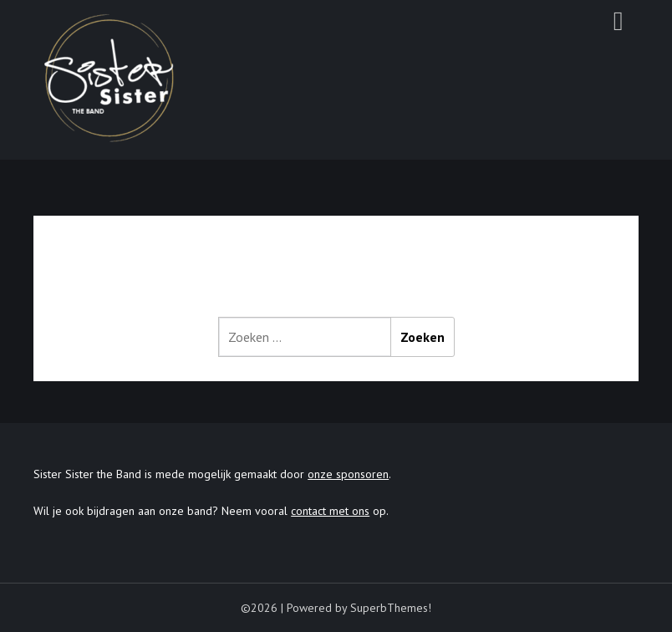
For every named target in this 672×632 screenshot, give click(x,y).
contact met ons (330, 511)
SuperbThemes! (391, 608)
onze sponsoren (348, 474)
